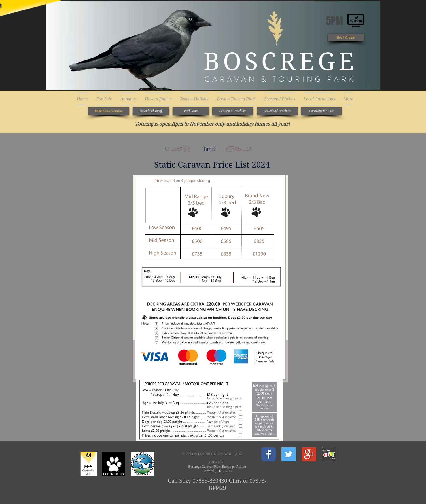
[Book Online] (346, 38)
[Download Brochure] (277, 111)
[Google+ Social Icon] (309, 454)
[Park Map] (191, 111)
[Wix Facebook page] (269, 454)
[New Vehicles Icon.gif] (329, 454)
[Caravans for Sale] (321, 111)
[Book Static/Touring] (109, 111)
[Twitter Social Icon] (289, 454)
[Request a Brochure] (233, 111)
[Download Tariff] (151, 111)
